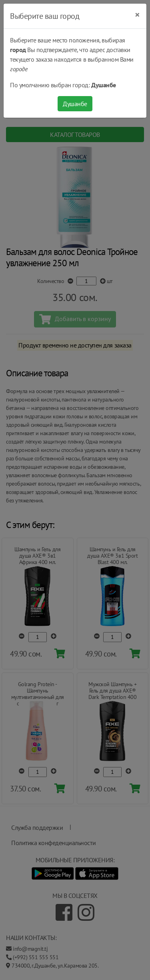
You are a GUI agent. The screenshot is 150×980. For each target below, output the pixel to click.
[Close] (137, 15)
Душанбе (75, 104)
